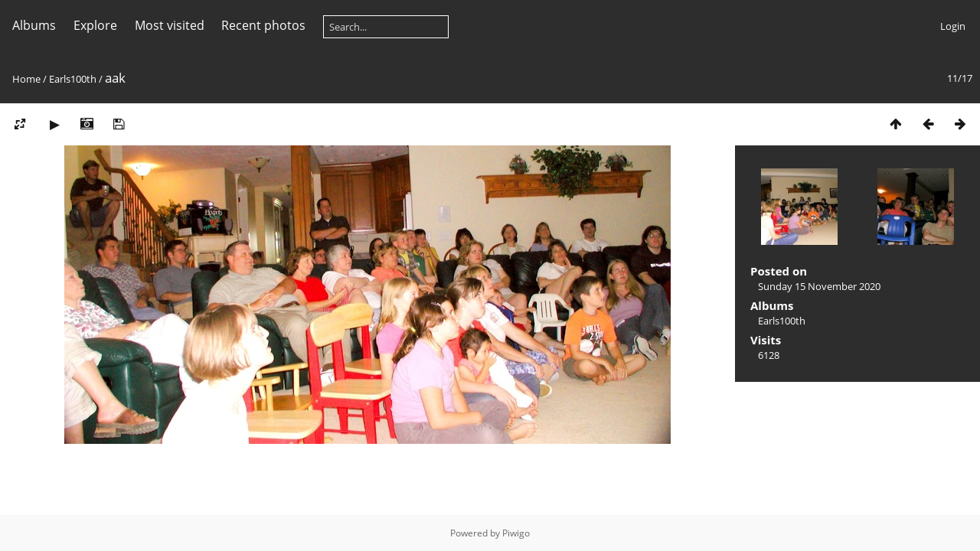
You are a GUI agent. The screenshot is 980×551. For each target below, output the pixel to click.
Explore (95, 25)
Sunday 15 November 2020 (819, 286)
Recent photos (263, 25)
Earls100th (73, 79)
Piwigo (516, 533)
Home (26, 79)
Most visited (170, 25)
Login (953, 26)
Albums (34, 25)
